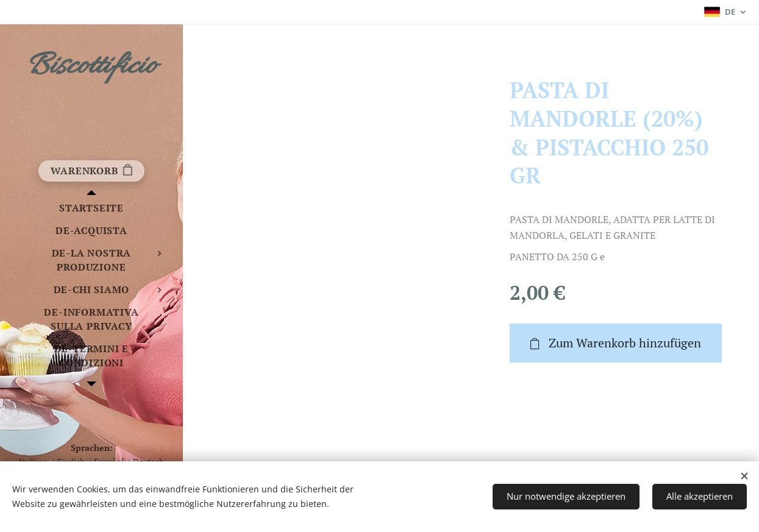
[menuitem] (91, 208)
